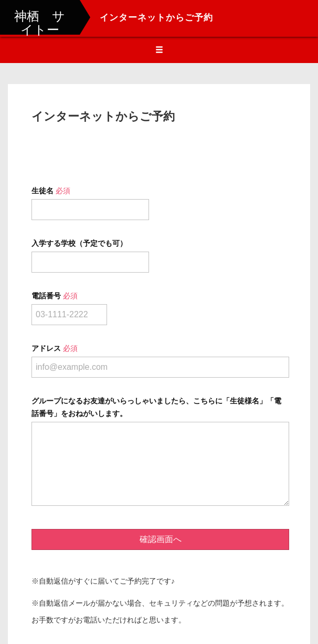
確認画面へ (161, 539)
